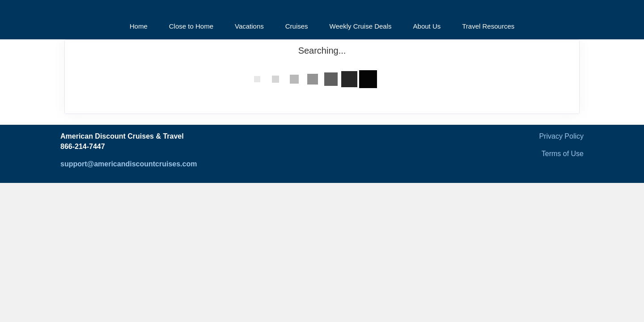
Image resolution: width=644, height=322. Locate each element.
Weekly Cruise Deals (361, 26)
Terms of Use (563, 154)
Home (139, 26)
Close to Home (191, 26)
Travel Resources (488, 26)
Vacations (249, 26)
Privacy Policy (561, 136)
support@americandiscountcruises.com (129, 164)
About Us (427, 26)
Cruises (297, 26)
